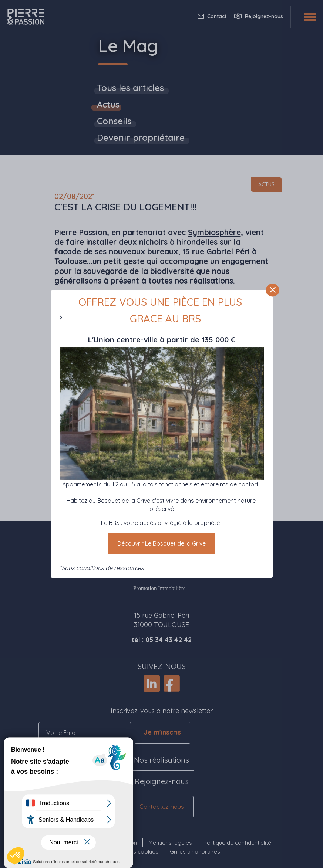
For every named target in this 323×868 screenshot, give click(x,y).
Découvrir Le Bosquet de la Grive (161, 543)
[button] (16, 855)
